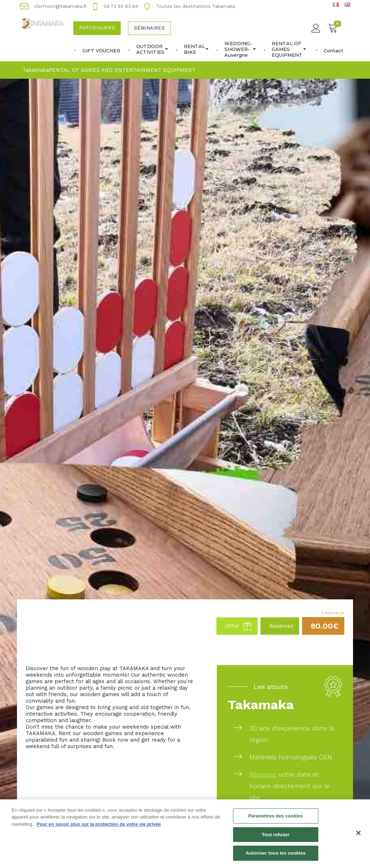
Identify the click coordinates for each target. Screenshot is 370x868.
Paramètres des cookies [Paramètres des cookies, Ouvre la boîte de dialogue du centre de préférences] (276, 820)
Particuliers (97, 28)
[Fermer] (358, 837)
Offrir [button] (238, 626)
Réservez (263, 774)
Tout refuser (276, 838)
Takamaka (36, 70)
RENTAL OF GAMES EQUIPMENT (289, 49)
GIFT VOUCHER (101, 51)
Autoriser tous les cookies (276, 857)
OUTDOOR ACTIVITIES (152, 49)
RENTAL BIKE (196, 49)
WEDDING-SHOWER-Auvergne (240, 49)
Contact (334, 51)
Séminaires (149, 28)
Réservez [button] (281, 626)
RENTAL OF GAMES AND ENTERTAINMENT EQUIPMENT (122, 70)
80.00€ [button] (325, 626)
